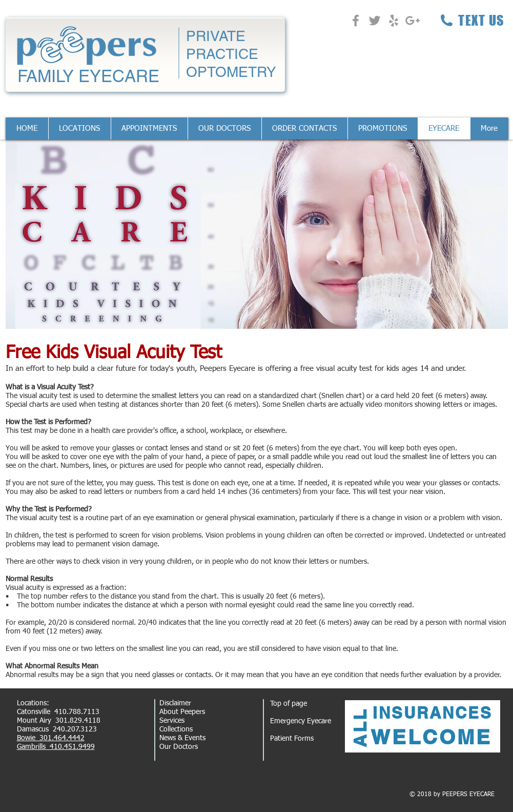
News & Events (182, 738)
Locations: (33, 703)
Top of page (289, 704)
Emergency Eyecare (301, 721)
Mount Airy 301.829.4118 (59, 721)
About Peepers (182, 712)
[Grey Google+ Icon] (413, 21)
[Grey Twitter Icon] (375, 21)
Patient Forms (292, 739)
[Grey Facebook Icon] (356, 21)
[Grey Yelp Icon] (394, 21)
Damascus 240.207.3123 (57, 729)
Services (172, 721)
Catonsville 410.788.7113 (58, 712)
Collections (176, 729)
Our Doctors (179, 747)
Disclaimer (175, 703)
